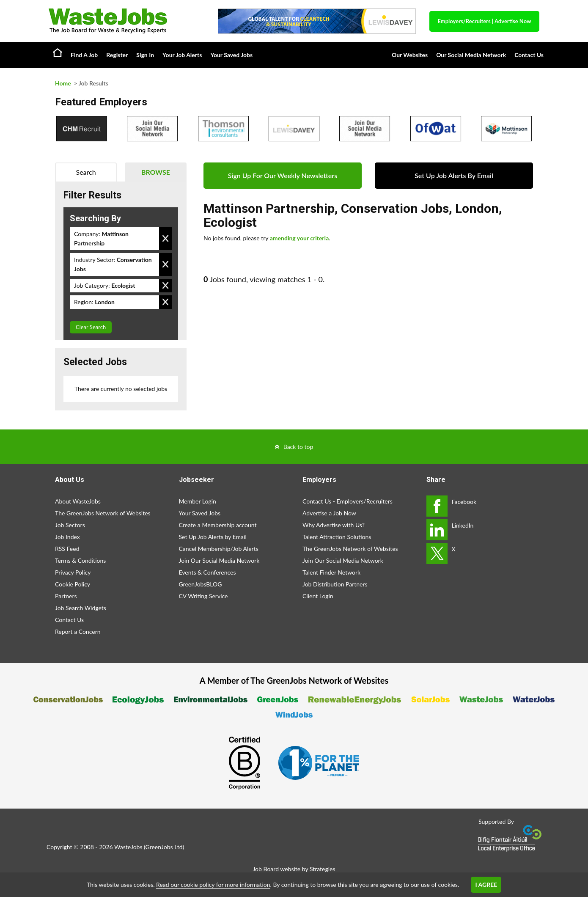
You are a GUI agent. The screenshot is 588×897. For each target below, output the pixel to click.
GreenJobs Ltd (164, 847)
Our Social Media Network (471, 55)
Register (117, 55)
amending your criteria (299, 238)
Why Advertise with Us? (334, 525)
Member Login (198, 501)
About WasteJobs (78, 501)
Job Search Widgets (81, 608)
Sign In (145, 55)
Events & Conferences (207, 572)
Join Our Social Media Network (219, 560)
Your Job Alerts (182, 55)
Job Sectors (70, 525)
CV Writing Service (203, 596)
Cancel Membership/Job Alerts (219, 549)
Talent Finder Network (331, 572)
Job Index (67, 537)
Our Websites (410, 55)
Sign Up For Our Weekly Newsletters (283, 175)
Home (58, 52)
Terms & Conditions (80, 560)
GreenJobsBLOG (201, 584)
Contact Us (529, 55)
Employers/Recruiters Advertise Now (485, 21)
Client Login (318, 596)
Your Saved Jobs (231, 55)
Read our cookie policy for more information (213, 885)
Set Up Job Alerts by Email (213, 537)
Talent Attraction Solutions (337, 537)
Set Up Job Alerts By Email (454, 175)
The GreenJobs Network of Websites (103, 513)
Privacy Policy (73, 572)
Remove (165, 239)
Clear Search (91, 327)
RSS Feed (67, 549)
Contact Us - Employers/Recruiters (348, 501)
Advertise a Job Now (329, 513)
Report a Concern (78, 631)
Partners (66, 596)
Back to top (298, 447)
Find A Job (84, 55)
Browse (156, 172)
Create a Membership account (218, 525)
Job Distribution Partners (335, 584)
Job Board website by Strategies (294, 869)
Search (86, 172)
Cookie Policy (73, 584)
